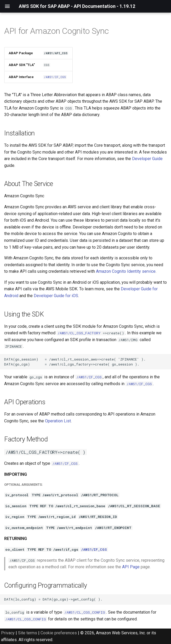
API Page (131, 567)
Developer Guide (147, 159)
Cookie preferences (59, 633)
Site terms (28, 633)
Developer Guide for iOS (56, 296)
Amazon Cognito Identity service (126, 271)
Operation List (58, 421)
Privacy (8, 633)
